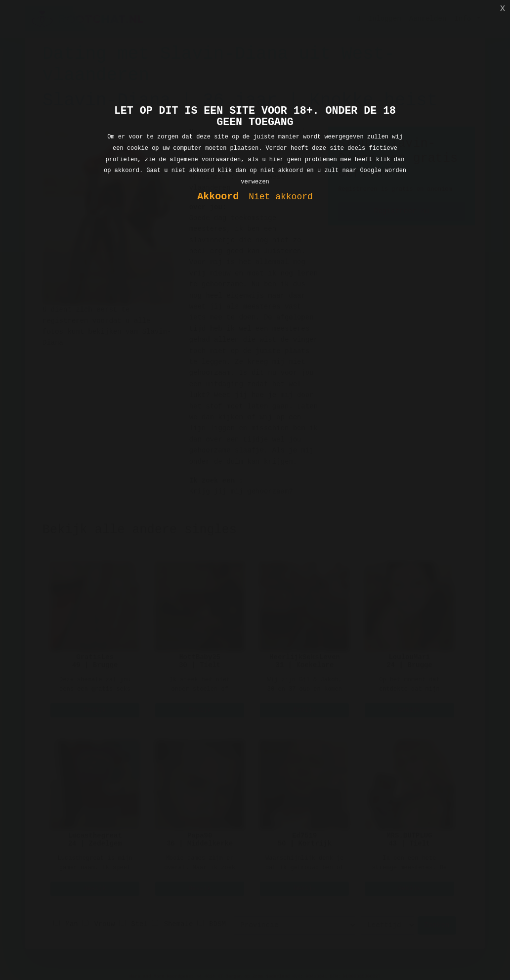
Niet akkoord (281, 197)
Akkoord (218, 197)
